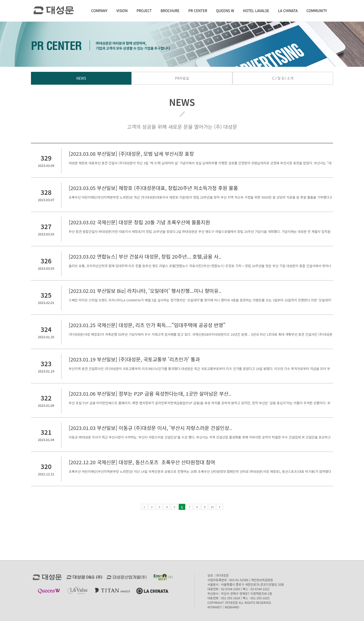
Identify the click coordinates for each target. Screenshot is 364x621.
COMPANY (99, 11)
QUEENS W (225, 11)
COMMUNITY (317, 11)
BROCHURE (170, 11)
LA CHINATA (288, 11)
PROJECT (144, 11)
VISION (122, 11)
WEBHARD (232, 607)
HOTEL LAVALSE (256, 11)
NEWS (81, 78)
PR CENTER (198, 11)
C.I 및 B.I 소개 (283, 78)
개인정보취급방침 (262, 580)
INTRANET (215, 607)
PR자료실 (182, 78)
